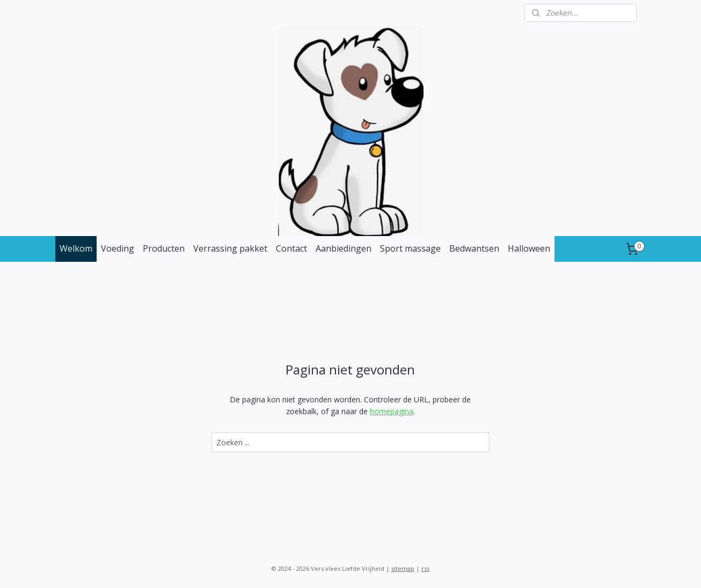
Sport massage (410, 248)
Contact (291, 248)
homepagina (392, 411)
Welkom (76, 248)
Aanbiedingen (344, 248)
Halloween (529, 248)
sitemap (403, 568)
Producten (164, 248)
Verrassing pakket (230, 248)
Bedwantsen (474, 248)
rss (425, 568)
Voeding (118, 248)
